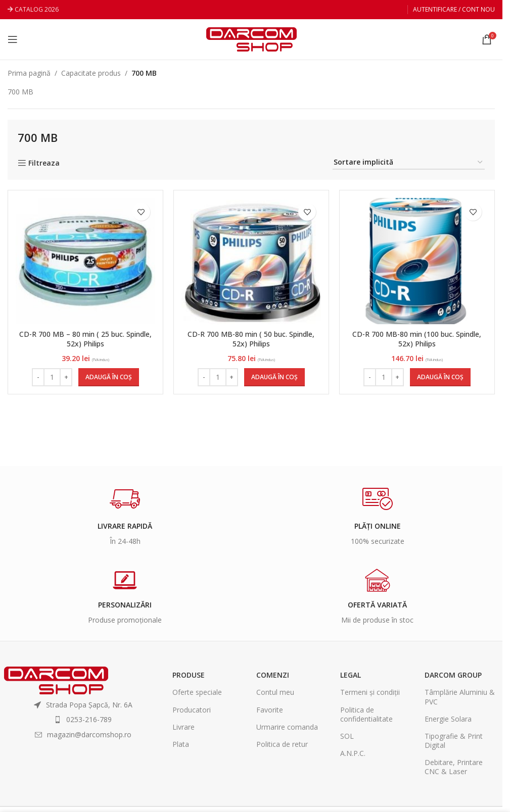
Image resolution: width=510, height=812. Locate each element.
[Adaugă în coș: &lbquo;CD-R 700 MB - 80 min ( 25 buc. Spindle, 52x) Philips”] (109, 377)
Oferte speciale (197, 692)
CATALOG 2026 (37, 9)
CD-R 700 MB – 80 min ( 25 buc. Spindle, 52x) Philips (85, 339)
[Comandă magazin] (409, 163)
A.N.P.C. (353, 753)
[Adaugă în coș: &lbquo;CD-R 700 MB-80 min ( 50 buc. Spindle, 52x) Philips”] (274, 377)
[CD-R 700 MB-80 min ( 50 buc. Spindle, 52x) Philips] (251, 261)
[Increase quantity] (66, 377)
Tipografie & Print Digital (454, 741)
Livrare (183, 727)
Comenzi (273, 675)
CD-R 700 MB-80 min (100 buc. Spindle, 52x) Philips (417, 339)
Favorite (270, 710)
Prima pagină (29, 73)
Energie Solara (448, 719)
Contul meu (275, 692)
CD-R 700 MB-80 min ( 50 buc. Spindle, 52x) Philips (251, 339)
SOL (347, 736)
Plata (181, 744)
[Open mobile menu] (13, 39)
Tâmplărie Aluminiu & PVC (460, 697)
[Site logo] (251, 39)
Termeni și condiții (370, 692)
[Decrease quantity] (38, 377)
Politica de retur (282, 744)
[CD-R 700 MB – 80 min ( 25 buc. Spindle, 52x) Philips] (85, 261)
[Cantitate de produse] (52, 377)
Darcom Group (453, 675)
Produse (189, 675)
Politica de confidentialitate (366, 714)
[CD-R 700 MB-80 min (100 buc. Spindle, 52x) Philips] (417, 261)
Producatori (192, 710)
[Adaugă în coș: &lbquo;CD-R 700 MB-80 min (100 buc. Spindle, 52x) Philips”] (440, 377)
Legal (351, 675)
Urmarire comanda (287, 727)
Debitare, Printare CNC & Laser (454, 767)
